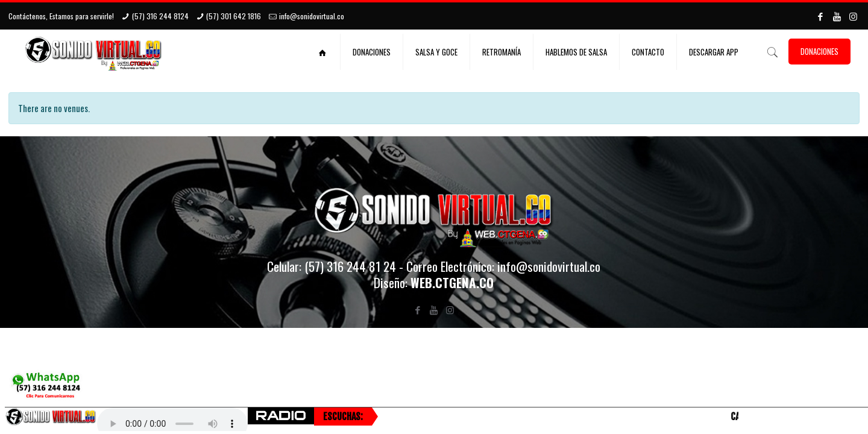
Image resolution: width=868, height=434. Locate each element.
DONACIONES (819, 51)
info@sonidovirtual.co (312, 16)
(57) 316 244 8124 (160, 16)
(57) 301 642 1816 (234, 16)
